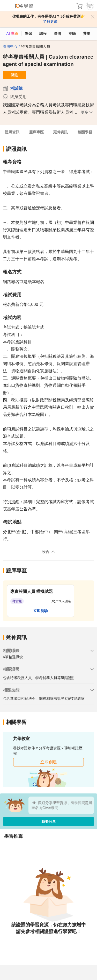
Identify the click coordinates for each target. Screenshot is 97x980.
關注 (14, 75)
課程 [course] (43, 33)
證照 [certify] (57, 33)
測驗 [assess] (72, 33)
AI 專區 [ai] (12, 33)
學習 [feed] (28, 33)
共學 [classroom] (87, 33)
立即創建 (49, 762)
